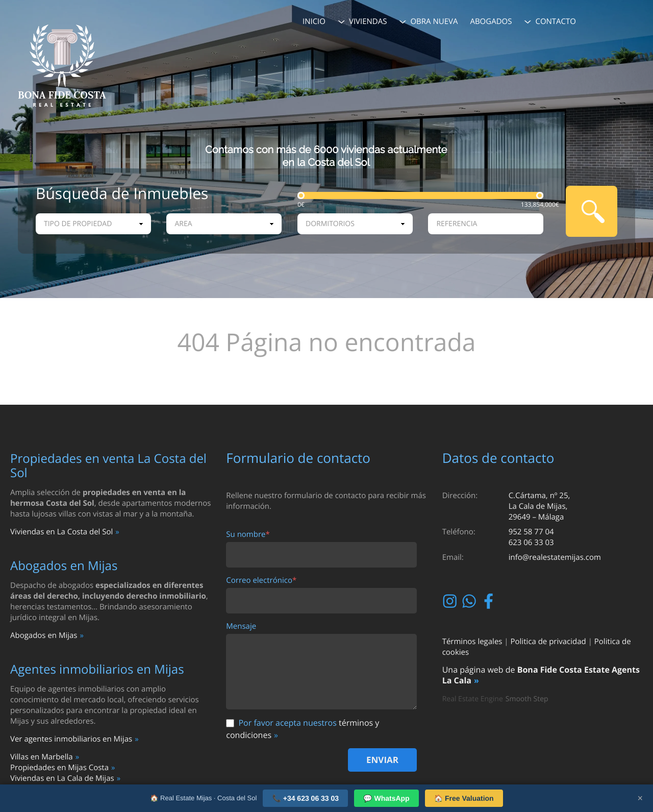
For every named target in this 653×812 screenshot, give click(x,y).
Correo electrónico (261, 581)
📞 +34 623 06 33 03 (305, 798)
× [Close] (640, 798)
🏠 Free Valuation (464, 798)
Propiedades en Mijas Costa (59, 768)
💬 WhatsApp (386, 798)
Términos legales (472, 642)
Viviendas (368, 21)
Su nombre (248, 535)
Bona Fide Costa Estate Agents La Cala (541, 675)
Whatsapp (471, 601)
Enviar (382, 760)
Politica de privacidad (548, 642)
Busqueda (592, 211)
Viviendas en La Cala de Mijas (62, 778)
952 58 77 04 (531, 532)
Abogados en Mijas (44, 635)
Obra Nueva (434, 21)
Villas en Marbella (42, 757)
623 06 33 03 (531, 543)
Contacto (556, 21)
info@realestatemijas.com (555, 557)
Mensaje (241, 626)
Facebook (490, 601)
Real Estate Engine (473, 699)
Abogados (491, 21)
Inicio (314, 21)
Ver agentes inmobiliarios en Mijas (71, 739)
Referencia (457, 224)
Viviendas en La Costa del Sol (61, 532)
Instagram (451, 601)
